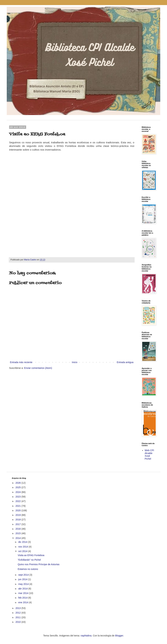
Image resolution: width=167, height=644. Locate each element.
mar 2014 (24, 593)
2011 (18, 617)
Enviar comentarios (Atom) (38, 368)
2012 (18, 613)
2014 (18, 538)
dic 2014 (23, 542)
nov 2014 (23, 547)
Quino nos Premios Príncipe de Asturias (39, 564)
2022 (18, 501)
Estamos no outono (28, 569)
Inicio (75, 362)
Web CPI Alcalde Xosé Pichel (149, 455)
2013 (18, 608)
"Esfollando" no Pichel (29, 560)
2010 (18, 622)
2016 (18, 529)
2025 (18, 487)
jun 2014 (23, 579)
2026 (18, 483)
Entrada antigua (125, 362)
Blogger (119, 636)
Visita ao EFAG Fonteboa (31, 555)
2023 (18, 497)
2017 (18, 524)
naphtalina (86, 636)
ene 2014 (23, 602)
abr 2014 (23, 589)
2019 (18, 515)
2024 (18, 492)
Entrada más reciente (21, 362)
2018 (18, 520)
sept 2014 (24, 575)
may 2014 (24, 584)
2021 (18, 506)
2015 (18, 533)
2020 (18, 510)
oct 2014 (23, 551)
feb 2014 (23, 598)
